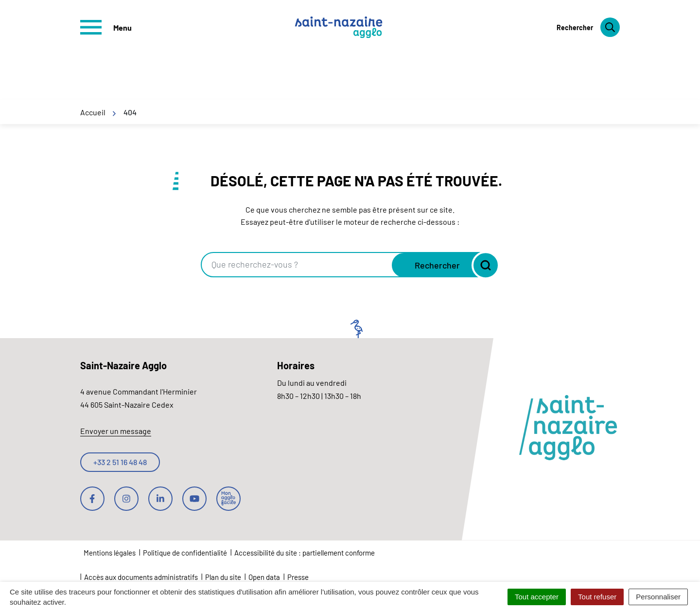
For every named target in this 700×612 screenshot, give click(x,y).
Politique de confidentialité (185, 553)
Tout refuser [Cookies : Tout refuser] (597, 597)
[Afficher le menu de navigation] (106, 27)
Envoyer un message (116, 431)
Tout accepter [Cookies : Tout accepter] (537, 597)
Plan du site (223, 577)
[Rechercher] (588, 27)
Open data (264, 577)
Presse (298, 577)
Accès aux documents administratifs (141, 577)
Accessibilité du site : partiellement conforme (305, 553)
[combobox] (297, 265)
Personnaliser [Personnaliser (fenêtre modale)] (658, 597)
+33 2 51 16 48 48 (120, 462)
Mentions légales (110, 553)
